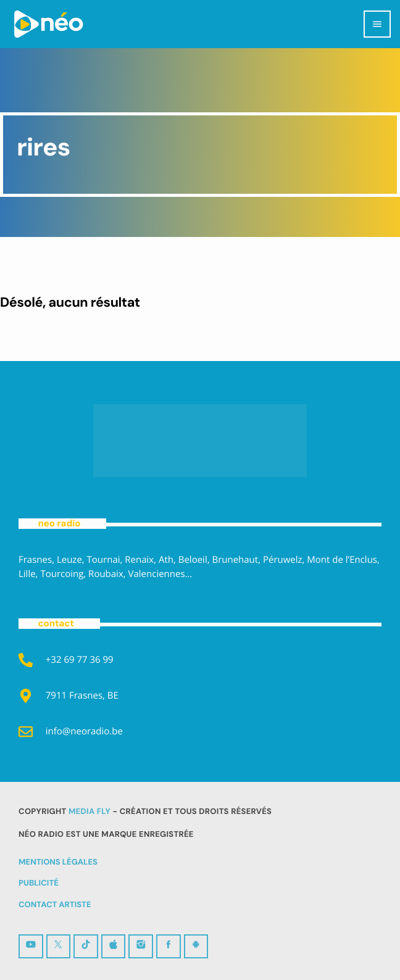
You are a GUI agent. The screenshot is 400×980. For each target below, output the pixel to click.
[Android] (196, 946)
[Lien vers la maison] (48, 24)
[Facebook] (169, 946)
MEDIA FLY (90, 812)
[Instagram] (141, 946)
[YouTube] (31, 946)
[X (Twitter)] (59, 946)
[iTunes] (114, 946)
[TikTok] (86, 946)
